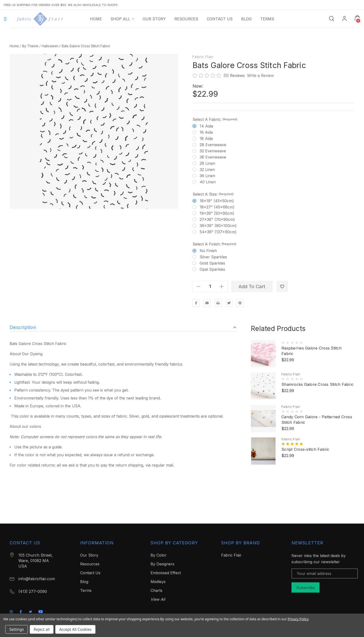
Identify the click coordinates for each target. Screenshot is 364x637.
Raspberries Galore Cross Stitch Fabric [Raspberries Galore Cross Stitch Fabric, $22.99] (312, 351)
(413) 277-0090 (33, 591)
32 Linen (207, 170)
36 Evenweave (213, 157)
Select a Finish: (214, 244)
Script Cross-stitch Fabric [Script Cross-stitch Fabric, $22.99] (305, 449)
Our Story (89, 555)
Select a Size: (213, 194)
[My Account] (344, 19)
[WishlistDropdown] (282, 287)
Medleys (158, 582)
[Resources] (186, 19)
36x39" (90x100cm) (218, 226)
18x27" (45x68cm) (217, 207)
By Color (159, 555)
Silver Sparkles (213, 257)
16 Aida (206, 132)
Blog (84, 582)
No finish (208, 251)
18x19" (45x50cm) (217, 201)
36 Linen (207, 176)
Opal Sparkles (212, 269)
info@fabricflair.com (37, 579)
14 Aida (206, 126)
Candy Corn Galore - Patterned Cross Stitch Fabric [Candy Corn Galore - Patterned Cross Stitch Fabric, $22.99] (317, 420)
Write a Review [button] (260, 75)
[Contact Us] (220, 19)
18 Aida (206, 138)
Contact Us (90, 573)
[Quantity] (210, 287)
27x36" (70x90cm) (217, 219)
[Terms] (267, 19)
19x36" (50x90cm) (217, 213)
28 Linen (207, 163)
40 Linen (208, 182)
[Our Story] (154, 19)
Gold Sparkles (212, 263)
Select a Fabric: (215, 119)
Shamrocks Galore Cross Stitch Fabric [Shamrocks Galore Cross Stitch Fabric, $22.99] (317, 384)
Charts (156, 590)
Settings (17, 629)
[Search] (332, 18)
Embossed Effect (166, 573)
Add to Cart (252, 287)
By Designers (162, 564)
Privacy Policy (298, 619)
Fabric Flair (203, 57)
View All (158, 599)
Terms (86, 590)
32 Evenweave (213, 151)
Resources (90, 564)
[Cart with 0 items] (357, 18)
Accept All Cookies (75, 629)
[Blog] (246, 19)
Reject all (42, 629)
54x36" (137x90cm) (218, 232)
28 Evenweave (213, 145)
